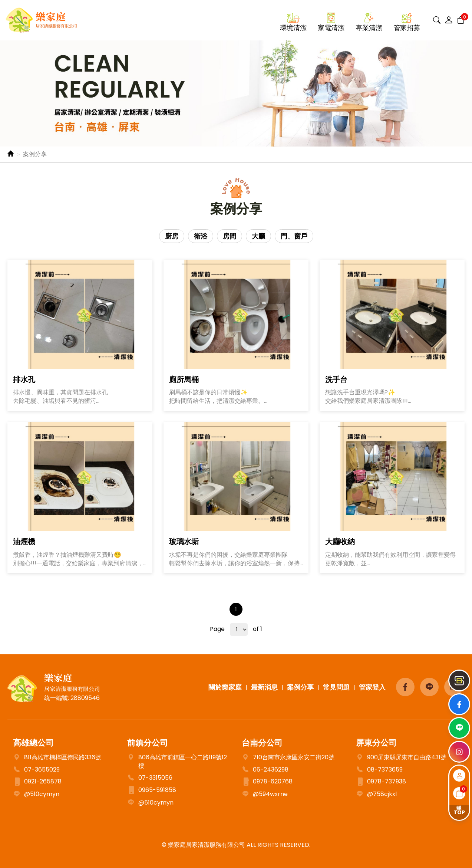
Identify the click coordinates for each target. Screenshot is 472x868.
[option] (236, 93)
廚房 (172, 236)
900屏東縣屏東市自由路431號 (401, 758)
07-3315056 (150, 778)
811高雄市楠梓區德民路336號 (63, 757)
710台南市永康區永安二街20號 (288, 758)
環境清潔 (293, 28)
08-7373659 (379, 770)
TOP (459, 812)
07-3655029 (42, 770)
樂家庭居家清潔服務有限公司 (41, 20)
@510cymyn (36, 794)
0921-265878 (37, 782)
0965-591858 (152, 790)
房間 (230, 236)
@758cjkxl (376, 794)
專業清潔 (369, 28)
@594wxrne (265, 794)
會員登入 (459, 775)
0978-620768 (267, 782)
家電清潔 (331, 28)
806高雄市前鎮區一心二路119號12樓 (177, 762)
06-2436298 (265, 770)
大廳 (258, 236)
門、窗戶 (294, 236)
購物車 (459, 793)
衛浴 (201, 236)
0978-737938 (381, 782)
